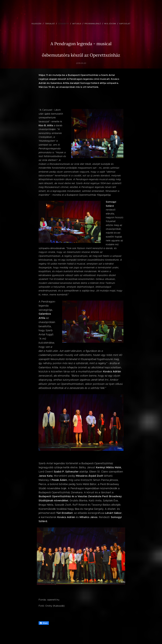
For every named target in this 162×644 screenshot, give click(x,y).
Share (44, 623)
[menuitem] (38, 24)
